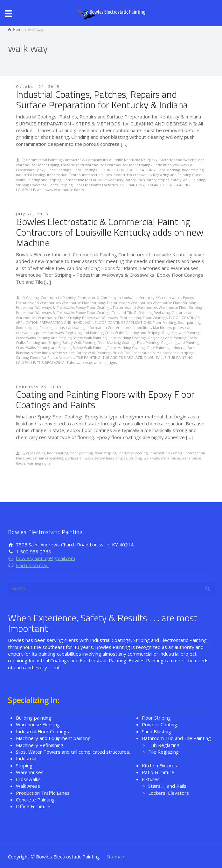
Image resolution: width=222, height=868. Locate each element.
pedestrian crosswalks (132, 175)
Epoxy (152, 160)
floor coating (130, 318)
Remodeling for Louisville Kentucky (94, 180)
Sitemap (115, 857)
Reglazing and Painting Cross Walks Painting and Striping (113, 333)
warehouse (170, 458)
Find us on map (32, 565)
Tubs (71, 363)
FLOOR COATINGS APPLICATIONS (127, 170)
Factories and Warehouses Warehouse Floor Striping (60, 303)
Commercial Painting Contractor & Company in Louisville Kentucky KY (86, 160)
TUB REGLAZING (51, 363)
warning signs (105, 363)
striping (187, 353)
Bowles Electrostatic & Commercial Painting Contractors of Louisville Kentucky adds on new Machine (110, 232)
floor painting (189, 322)
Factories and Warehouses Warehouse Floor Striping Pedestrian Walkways (105, 315)
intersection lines (97, 175)
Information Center (64, 175)
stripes (121, 458)
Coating (32, 298)
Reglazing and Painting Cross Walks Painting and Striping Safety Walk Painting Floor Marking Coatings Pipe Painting (106, 340)
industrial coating (31, 175)
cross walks (171, 298)
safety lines (135, 180)
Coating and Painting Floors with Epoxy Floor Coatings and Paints (105, 399)
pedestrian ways (50, 333)
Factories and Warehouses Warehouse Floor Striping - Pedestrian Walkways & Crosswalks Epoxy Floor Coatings (107, 305)
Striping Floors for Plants (37, 185)
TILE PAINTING (132, 185)
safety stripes (158, 180)
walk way (45, 190)
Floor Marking (168, 170)
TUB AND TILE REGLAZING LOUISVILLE (134, 357)
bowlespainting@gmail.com (45, 558)
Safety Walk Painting (188, 180)
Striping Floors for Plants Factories (89, 185)
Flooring (46, 327)
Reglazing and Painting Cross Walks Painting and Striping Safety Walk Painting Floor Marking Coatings (108, 335)
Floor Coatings (85, 170)
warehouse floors (69, 190)
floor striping (193, 170)
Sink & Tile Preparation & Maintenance (146, 353)
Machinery (162, 327)
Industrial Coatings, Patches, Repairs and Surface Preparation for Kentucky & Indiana (102, 100)
